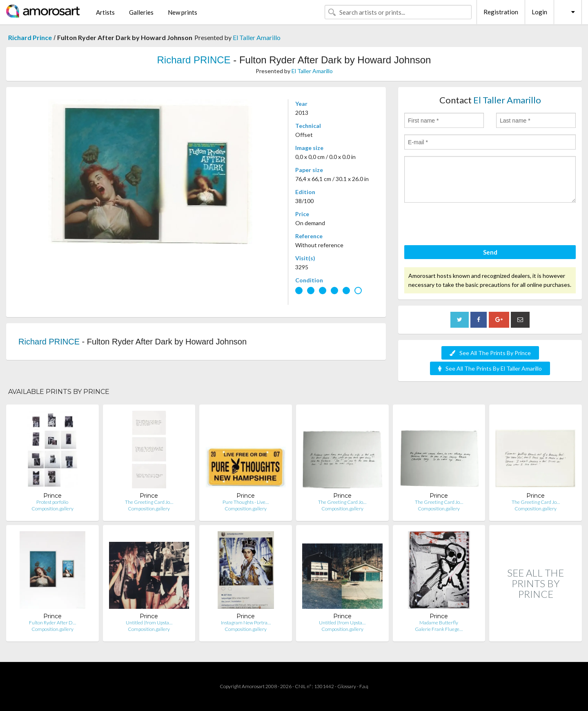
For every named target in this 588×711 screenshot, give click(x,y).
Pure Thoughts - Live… (246, 502)
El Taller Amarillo (257, 37)
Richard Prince (30, 37)
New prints (183, 12)
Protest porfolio (52, 502)
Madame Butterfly (439, 623)
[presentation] (466, 225)
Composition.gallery (52, 509)
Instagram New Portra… (246, 623)
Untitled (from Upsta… (149, 623)
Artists (105, 12)
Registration (501, 12)
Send (490, 252)
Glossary (347, 686)
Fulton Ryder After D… (52, 623)
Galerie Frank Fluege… (439, 629)
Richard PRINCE (194, 60)
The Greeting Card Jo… (149, 502)
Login (539, 12)
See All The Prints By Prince (490, 353)
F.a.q (364, 686)
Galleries (141, 12)
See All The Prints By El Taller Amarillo (490, 368)
